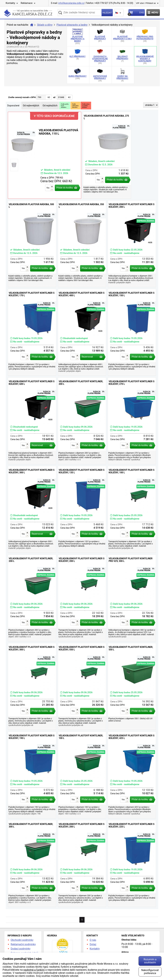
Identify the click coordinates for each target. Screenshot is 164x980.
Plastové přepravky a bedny (72, 25)
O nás (93, 940)
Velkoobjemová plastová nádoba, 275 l (107, 155)
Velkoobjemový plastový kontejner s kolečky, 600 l (32, 421)
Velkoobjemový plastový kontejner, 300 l (32, 864)
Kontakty (10, 3)
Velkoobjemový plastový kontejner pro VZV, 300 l (132, 598)
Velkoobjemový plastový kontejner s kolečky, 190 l (32, 775)
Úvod (32, 25)
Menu (153, 13)
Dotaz (93, 944)
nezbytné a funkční (34, 970)
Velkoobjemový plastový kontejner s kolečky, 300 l (32, 509)
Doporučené (13, 106)
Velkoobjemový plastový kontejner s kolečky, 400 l (82, 332)
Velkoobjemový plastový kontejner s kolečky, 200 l (132, 244)
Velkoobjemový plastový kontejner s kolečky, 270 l (132, 421)
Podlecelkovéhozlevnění (75, 106)
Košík (136, 13)
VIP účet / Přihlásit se (146, 3)
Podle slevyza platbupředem (86, 106)
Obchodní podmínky (22, 940)
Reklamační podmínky (23, 944)
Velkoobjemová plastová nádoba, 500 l (32, 244)
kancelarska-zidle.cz (28, 14)
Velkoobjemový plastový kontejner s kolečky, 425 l (132, 775)
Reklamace (27, 3)
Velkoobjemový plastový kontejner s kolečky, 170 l (32, 332)
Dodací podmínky (21, 949)
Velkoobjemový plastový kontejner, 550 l (132, 686)
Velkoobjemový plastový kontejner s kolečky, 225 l (132, 864)
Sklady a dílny (45, 25)
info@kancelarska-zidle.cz (71, 3)
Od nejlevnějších (31, 106)
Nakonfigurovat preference (150, 972)
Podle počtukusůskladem (65, 106)
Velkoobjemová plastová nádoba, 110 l (45, 155)
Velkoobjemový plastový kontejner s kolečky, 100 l (132, 509)
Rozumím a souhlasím (150, 961)
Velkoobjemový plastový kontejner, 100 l (82, 775)
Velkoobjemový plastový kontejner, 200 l (82, 421)
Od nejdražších (50, 106)
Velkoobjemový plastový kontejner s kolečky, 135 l (82, 509)
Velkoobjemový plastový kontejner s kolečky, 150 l (132, 332)
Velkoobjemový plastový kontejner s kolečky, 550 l (82, 686)
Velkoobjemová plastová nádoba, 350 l (82, 244)
